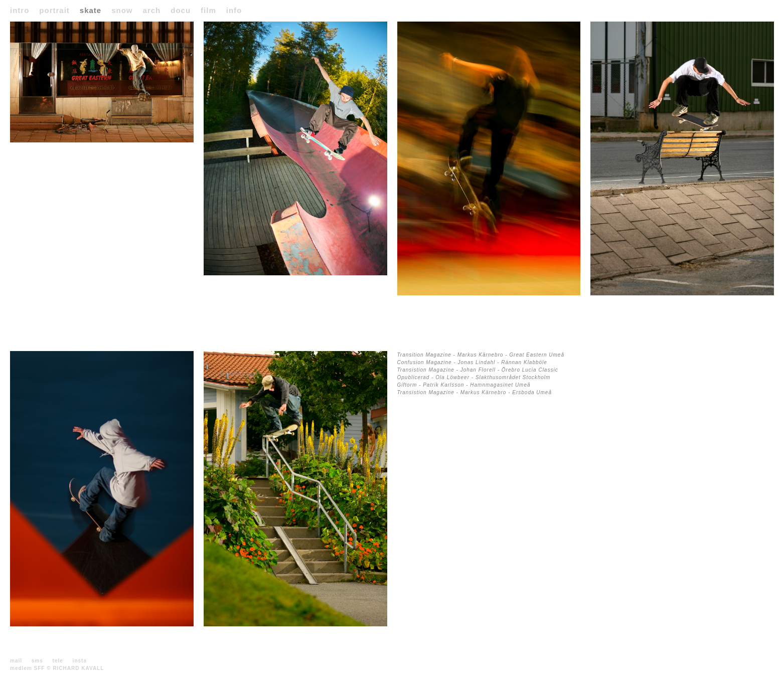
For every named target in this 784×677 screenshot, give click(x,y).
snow (122, 10)
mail (16, 661)
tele (58, 661)
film (208, 10)
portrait (54, 10)
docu (181, 10)
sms (37, 661)
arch (152, 10)
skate (91, 10)
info (234, 10)
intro (20, 10)
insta (80, 661)
